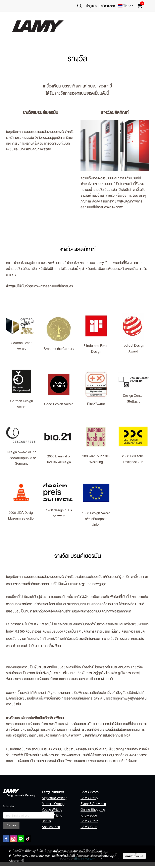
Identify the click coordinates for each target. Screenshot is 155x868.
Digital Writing (52, 815)
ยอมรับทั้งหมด (134, 856)
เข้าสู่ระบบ (92, 6)
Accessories (51, 827)
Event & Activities (93, 804)
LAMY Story (89, 798)
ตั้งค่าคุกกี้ (110, 856)
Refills (46, 821)
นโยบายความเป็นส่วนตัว (90, 856)
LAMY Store (89, 821)
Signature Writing (55, 798)
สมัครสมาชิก (108, 6)
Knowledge (89, 815)
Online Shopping (93, 810)
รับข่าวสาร (11, 825)
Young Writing (52, 810)
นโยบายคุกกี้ (16, 861)
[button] (80, 6)
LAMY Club (89, 827)
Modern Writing (53, 804)
